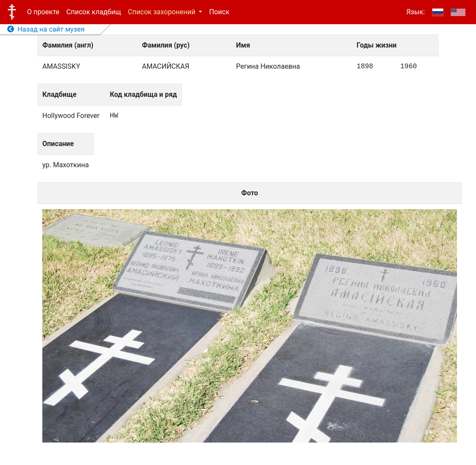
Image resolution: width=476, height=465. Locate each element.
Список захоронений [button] (162, 12)
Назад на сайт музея (46, 29)
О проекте (43, 12)
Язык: (415, 12)
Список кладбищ (94, 12)
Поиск (219, 12)
